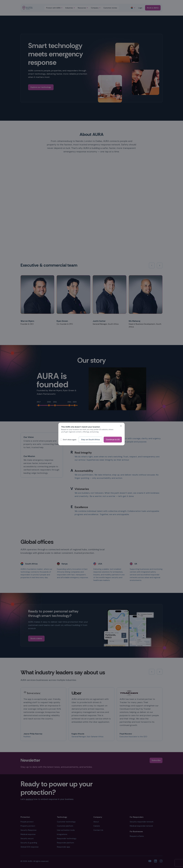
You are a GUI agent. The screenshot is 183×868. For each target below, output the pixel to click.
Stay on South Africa (90, 440)
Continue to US (113, 440)
